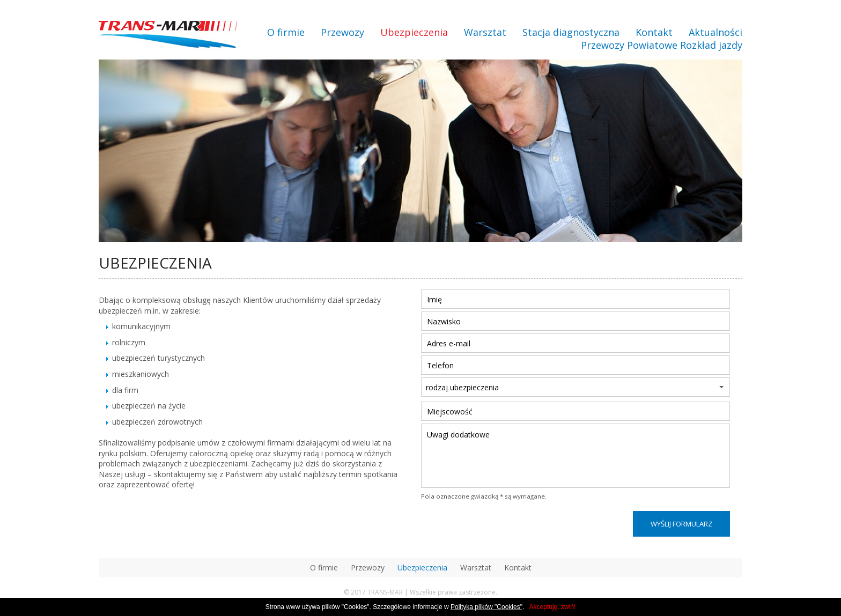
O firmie (286, 32)
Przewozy (342, 32)
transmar (168, 36)
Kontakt (654, 32)
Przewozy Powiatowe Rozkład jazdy (662, 45)
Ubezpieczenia (414, 32)
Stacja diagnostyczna (571, 32)
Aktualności (715, 32)
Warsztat (485, 32)
